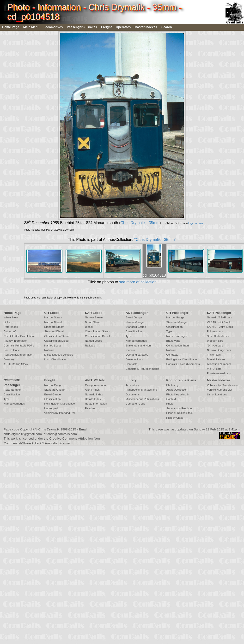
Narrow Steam (53, 317)
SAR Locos (94, 313)
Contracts (131, 364)
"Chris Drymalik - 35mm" (155, 240)
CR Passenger (177, 313)
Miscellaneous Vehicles (58, 355)
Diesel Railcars (216, 359)
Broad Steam (93, 322)
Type (129, 336)
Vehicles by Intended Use (60, 413)
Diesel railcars (134, 359)
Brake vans (173, 341)
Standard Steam (54, 327)
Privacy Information (15, 341)
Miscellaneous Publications (142, 399)
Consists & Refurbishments (142, 369)
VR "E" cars (214, 369)
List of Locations (217, 394)
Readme (90, 408)
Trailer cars (214, 355)
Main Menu (31, 27)
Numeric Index (94, 394)
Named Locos (53, 346)
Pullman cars (215, 331)
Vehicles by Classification (223, 385)
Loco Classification (56, 359)
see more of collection (138, 282)
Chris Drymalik (49, 429)
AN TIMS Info (95, 380)
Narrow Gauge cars (219, 350)
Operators (123, 27)
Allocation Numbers (219, 364)
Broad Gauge (134, 317)
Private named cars (219, 373)
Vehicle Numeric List (220, 390)
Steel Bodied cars (218, 336)
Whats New (11, 317)
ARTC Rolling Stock (16, 364)
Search (167, 27)
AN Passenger (137, 313)
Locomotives (53, 27)
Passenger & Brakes (82, 27)
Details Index (93, 399)
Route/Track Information (18, 355)
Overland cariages (137, 355)
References (11, 327)
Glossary (9, 359)
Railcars (49, 350)
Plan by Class (175, 418)
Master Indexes (146, 27)
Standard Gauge (136, 327)
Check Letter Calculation (19, 336)
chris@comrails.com (62, 434)
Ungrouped (51, 408)
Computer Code (135, 404)
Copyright (27, 429)
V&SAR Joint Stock (219, 322)
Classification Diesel (57, 341)
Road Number (12, 390)
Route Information (96, 404)
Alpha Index (92, 390)
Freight (106, 27)
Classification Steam (57, 336)
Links (7, 322)
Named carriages (136, 341)
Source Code (12, 350)
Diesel (89, 327)
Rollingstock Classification (182, 359)
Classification (134, 331)
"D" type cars (215, 346)
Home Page (11, 27)
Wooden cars (215, 341)
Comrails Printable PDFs (19, 346)
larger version (196, 223)
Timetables (132, 385)
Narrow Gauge (135, 322)
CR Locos (52, 313)
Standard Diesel (54, 331)
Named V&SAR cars (220, 317)
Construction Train (177, 346)
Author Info (10, 331)
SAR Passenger (219, 313)
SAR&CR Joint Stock (220, 327)
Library (131, 380)
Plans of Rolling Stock (180, 413)
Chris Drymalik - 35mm (140, 223)
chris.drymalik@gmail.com (23, 434)
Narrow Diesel (53, 322)
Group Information (96, 385)
